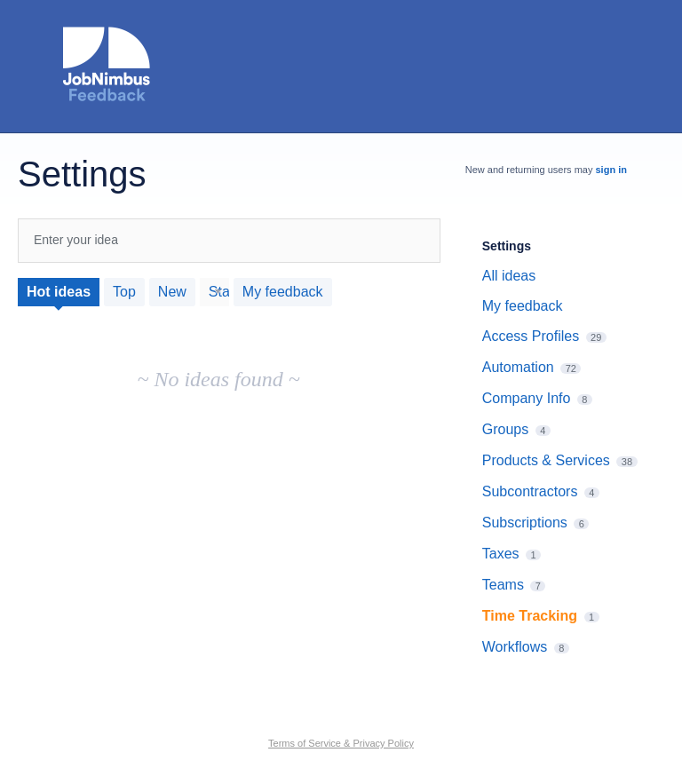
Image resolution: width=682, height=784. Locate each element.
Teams (503, 585)
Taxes (501, 554)
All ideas (509, 276)
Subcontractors (530, 491)
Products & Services (546, 460)
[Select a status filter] (215, 292)
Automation (518, 367)
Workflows (515, 647)
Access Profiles (531, 336)
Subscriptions (525, 523)
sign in (611, 170)
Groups (505, 429)
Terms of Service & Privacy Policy (341, 743)
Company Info (527, 398)
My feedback (283, 292)
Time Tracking (530, 616)
